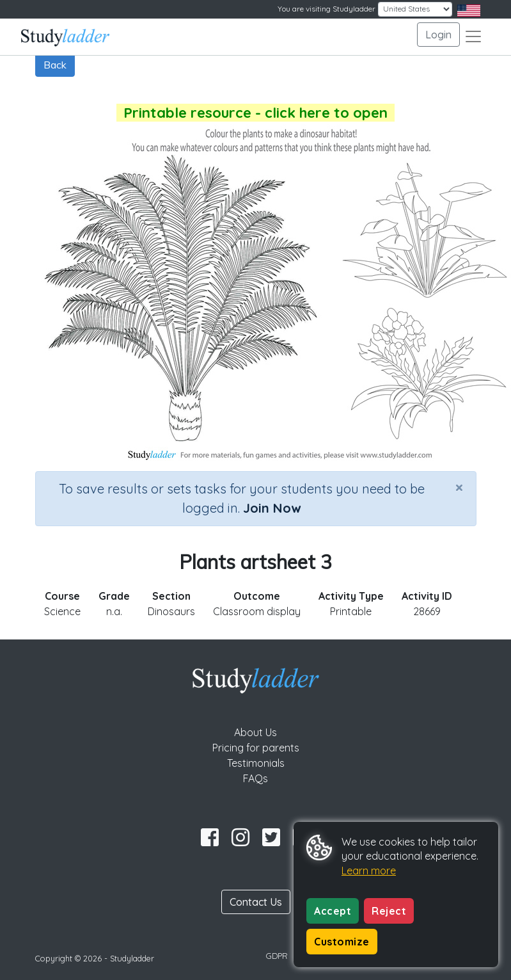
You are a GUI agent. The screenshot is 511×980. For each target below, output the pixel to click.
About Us (255, 732)
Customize (342, 942)
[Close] (459, 487)
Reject (389, 911)
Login (438, 35)
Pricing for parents (256, 748)
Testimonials (256, 763)
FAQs (255, 778)
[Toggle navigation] (473, 36)
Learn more (369, 871)
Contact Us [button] (256, 902)
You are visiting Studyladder (326, 9)
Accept (333, 911)
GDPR (277, 956)
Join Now (272, 508)
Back (55, 65)
